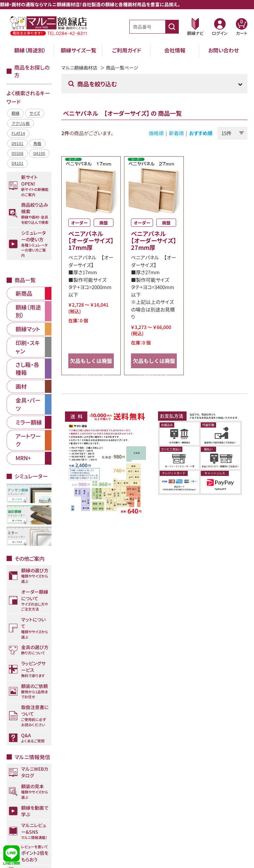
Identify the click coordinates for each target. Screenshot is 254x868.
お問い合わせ (223, 50)
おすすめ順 (201, 133)
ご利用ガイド (127, 50)
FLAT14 (18, 133)
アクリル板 (21, 123)
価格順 (156, 133)
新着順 (176, 133)
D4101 (17, 163)
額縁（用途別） (30, 50)
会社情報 (175, 50)
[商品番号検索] (172, 27)
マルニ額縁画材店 (79, 68)
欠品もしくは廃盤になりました (91, 362)
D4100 (39, 153)
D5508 (17, 153)
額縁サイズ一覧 (79, 50)
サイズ (35, 113)
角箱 (37, 143)
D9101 (17, 143)
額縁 (16, 113)
